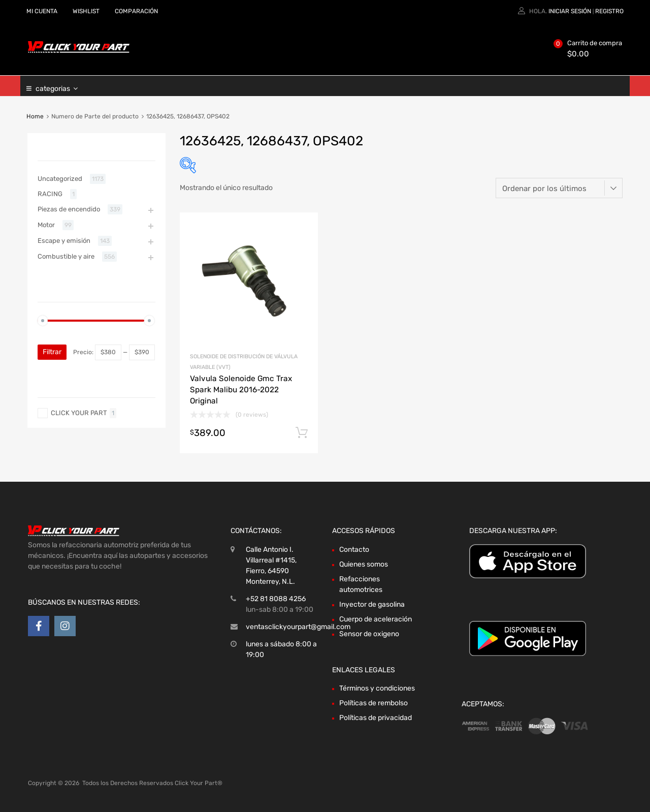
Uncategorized (60, 179)
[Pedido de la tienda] (559, 188)
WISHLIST (86, 11)
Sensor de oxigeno (369, 634)
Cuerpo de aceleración (376, 619)
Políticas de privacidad (376, 718)
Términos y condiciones (377, 688)
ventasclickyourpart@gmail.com (298, 627)
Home (35, 116)
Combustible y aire (66, 256)
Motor (46, 225)
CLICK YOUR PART (79, 413)
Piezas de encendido (69, 209)
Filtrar (52, 352)
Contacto (354, 550)
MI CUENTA (42, 11)
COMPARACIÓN (136, 11)
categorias (57, 86)
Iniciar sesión (570, 11)
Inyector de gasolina (372, 604)
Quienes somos (364, 564)
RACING (50, 194)
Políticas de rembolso (373, 703)
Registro (609, 11)
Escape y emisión (64, 241)
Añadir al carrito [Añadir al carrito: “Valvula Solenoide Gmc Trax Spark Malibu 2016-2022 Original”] (302, 433)
